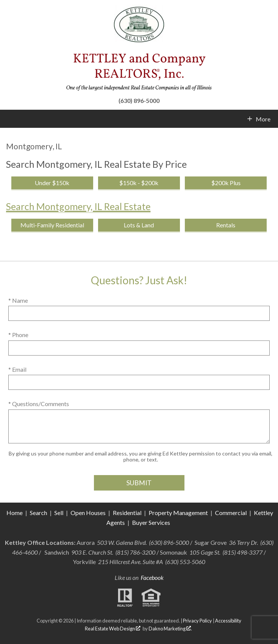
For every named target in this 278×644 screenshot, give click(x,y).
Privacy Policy (197, 621)
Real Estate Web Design (113, 629)
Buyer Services (151, 522)
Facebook (152, 577)
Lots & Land (139, 225)
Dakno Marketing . (170, 629)
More (263, 119)
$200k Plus (226, 183)
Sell (59, 513)
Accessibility (228, 621)
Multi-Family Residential (52, 225)
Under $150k (52, 183)
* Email (17, 369)
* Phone (18, 335)
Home (15, 513)
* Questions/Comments (39, 404)
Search (38, 513)
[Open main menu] (9, 119)
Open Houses (88, 513)
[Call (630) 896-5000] (139, 100)
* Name (18, 300)
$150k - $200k (139, 183)
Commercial (231, 513)
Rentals (226, 225)
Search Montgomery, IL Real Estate (78, 206)
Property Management (178, 513)
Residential (127, 513)
